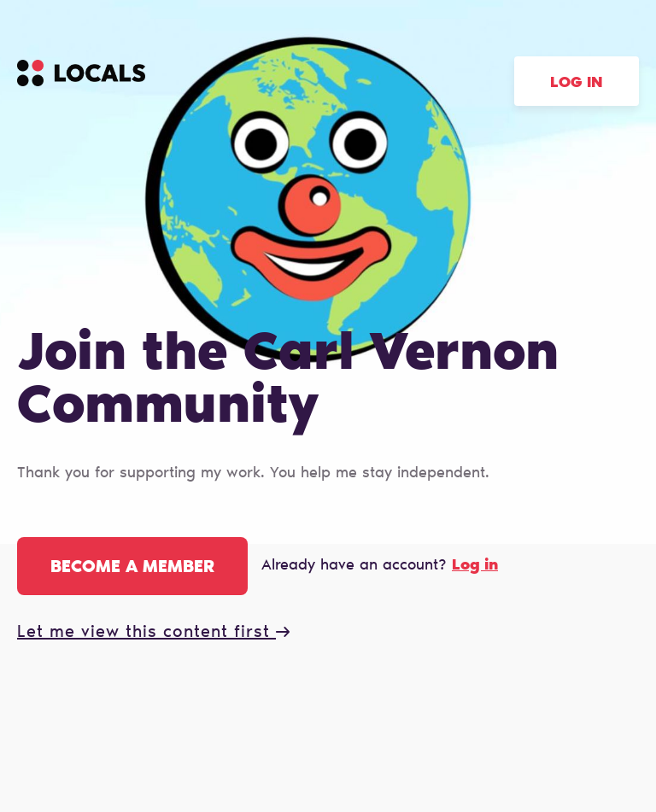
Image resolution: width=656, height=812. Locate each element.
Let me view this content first (153, 633)
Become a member (132, 568)
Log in (577, 84)
